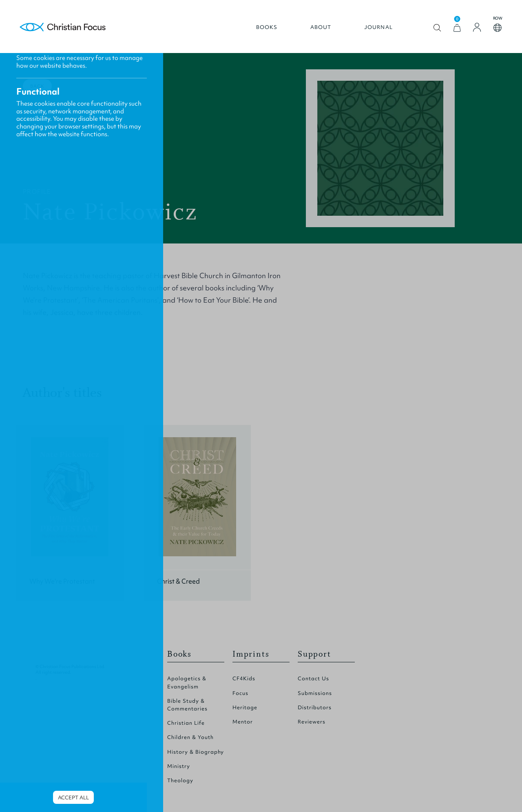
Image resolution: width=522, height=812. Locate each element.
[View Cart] (457, 28)
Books (267, 27)
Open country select (498, 28)
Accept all (73, 798)
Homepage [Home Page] (63, 28)
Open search (437, 28)
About (321, 27)
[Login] (477, 27)
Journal (378, 27)
